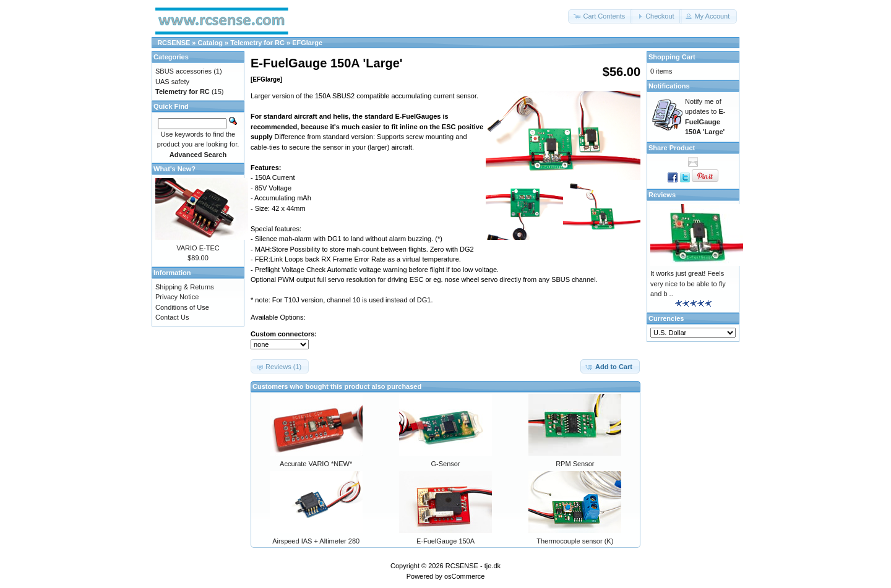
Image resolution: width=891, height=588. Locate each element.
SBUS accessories (183, 71)
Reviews (662, 195)
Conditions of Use (182, 307)
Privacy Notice (177, 297)
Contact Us (172, 317)
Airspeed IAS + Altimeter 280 (316, 541)
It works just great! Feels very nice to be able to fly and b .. (688, 283)
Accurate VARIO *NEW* (316, 464)
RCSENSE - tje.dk (473, 566)
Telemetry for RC (257, 43)
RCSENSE (174, 43)
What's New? (174, 169)
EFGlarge (307, 43)
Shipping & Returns (185, 287)
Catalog (210, 43)
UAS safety (172, 82)
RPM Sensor (575, 464)
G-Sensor (445, 464)
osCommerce (464, 576)
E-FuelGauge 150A (445, 541)
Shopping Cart (672, 57)
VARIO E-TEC (198, 248)
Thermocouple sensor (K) (575, 541)
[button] (600, 16)
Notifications (669, 86)
